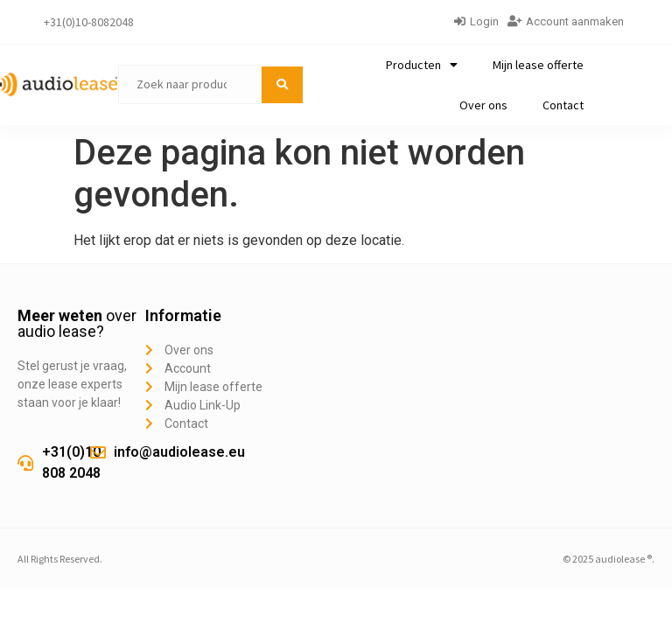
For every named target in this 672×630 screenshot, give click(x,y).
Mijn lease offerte (538, 65)
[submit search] (282, 85)
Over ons (483, 105)
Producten (422, 65)
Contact (563, 105)
